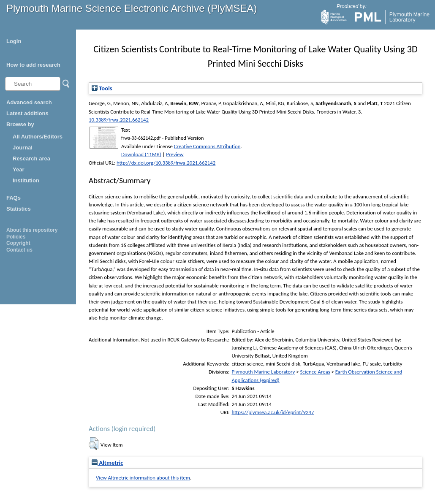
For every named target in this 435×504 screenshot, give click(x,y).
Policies (16, 237)
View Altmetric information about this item (143, 478)
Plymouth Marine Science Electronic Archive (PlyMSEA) (132, 8)
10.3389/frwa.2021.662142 (119, 120)
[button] (94, 444)
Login (14, 41)
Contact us (19, 250)
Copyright (18, 243)
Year (18, 169)
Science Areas (315, 372)
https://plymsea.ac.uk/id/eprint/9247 (273, 412)
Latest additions (27, 113)
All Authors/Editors (38, 137)
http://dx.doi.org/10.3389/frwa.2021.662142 (166, 163)
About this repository (32, 230)
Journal (23, 148)
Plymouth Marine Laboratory (263, 372)
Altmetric (107, 463)
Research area (31, 159)
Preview (175, 154)
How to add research (33, 65)
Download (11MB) (141, 154)
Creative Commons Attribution (207, 146)
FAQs (14, 198)
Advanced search (29, 102)
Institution (26, 180)
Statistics (19, 209)
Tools (102, 88)
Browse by (20, 124)
